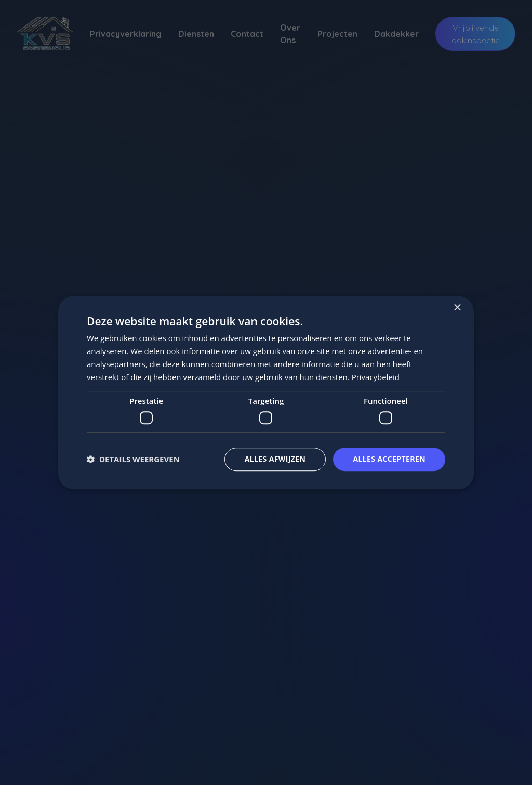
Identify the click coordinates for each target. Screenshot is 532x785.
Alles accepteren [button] (389, 459)
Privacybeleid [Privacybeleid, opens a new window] (376, 377)
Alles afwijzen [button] (275, 459)
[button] (133, 459)
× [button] (457, 308)
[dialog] (266, 392)
